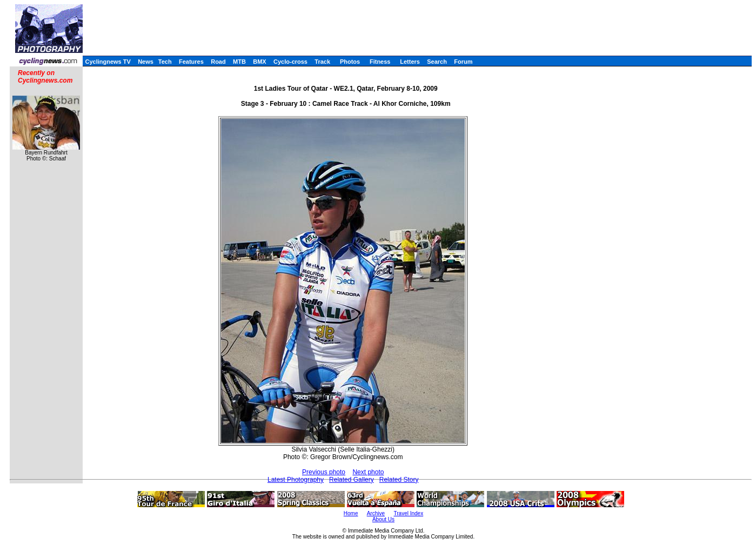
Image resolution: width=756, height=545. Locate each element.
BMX (259, 62)
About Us (383, 519)
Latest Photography (296, 480)
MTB (239, 62)
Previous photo (324, 472)
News (146, 62)
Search (437, 62)
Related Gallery (352, 480)
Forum (463, 62)
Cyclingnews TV (108, 62)
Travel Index (409, 513)
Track (322, 62)
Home (351, 513)
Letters (410, 62)
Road (218, 62)
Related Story (399, 480)
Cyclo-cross (290, 62)
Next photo (368, 472)
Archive (376, 513)
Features (191, 62)
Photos (350, 62)
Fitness (380, 62)
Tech (165, 62)
